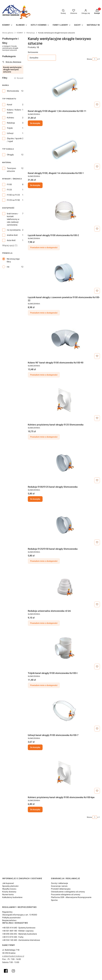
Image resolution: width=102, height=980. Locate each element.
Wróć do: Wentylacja (12, 62)
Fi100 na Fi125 (13, 195)
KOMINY (20, 33)
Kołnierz (10, 118)
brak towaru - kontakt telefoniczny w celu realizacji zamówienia (13, 219)
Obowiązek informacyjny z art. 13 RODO (20, 915)
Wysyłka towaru (9, 889)
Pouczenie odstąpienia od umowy (66, 894)
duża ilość (11, 240)
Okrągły (10, 155)
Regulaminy (7, 912)
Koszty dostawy (9, 892)
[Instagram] (13, 971)
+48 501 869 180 (10, 931)
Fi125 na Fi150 (13, 200)
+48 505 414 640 (10, 928)
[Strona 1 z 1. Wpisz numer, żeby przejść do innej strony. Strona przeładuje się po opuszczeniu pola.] (95, 59)
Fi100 (9, 184)
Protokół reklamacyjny (61, 889)
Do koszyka (35, 123)
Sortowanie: (33, 52)
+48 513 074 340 (10, 937)
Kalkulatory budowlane (12, 897)
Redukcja (11, 123)
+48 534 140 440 (10, 940)
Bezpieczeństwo (9, 920)
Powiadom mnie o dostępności (44, 247)
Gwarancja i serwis (59, 886)
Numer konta (8, 894)
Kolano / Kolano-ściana (14, 111)
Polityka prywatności (11, 918)
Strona (89, 59)
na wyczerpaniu (14, 230)
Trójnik (10, 128)
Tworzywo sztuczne (11, 170)
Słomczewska (13, 91)
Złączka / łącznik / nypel (14, 140)
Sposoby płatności (10, 886)
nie (8, 267)
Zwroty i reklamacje (59, 883)
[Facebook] (6, 971)
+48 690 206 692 (10, 934)
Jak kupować (8, 883)
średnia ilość (12, 235)
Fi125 (9, 190)
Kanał (9, 105)
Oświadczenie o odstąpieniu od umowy (68, 892)
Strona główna (8, 33)
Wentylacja (31, 33)
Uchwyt (10, 133)
